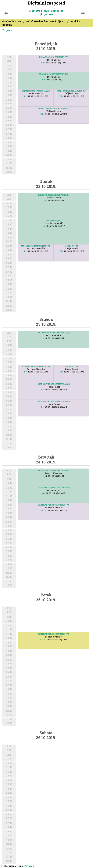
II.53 (43, 511)
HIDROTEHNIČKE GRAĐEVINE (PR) (54, 195)
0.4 (44, 80)
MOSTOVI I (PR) (54, 221)
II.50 (61, 96)
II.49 (43, 63)
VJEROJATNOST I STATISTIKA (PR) (54, 333)
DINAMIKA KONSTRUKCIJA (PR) (54, 74)
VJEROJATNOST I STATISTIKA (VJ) (54, 384)
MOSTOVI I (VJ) (72, 246)
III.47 (43, 640)
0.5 (44, 338)
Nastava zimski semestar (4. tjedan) (46, 12)
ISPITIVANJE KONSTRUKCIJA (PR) (54, 488)
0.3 (44, 201)
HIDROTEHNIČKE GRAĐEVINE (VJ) (72, 91)
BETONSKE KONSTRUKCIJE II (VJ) (36, 246)
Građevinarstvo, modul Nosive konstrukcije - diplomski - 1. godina (42, 23)
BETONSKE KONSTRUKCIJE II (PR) (54, 471)
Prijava (7, 30)
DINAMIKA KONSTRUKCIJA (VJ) (54, 57)
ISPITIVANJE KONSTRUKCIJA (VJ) (54, 505)
